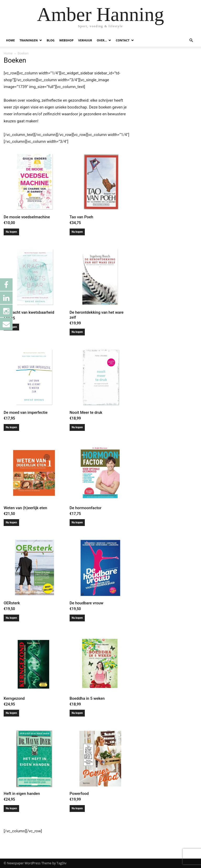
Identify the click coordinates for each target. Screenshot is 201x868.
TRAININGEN (29, 40)
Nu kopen (11, 232)
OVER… (102, 40)
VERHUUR (85, 40)
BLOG (51, 40)
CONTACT (122, 40)
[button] (191, 40)
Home (8, 53)
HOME (10, 40)
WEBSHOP (66, 40)
